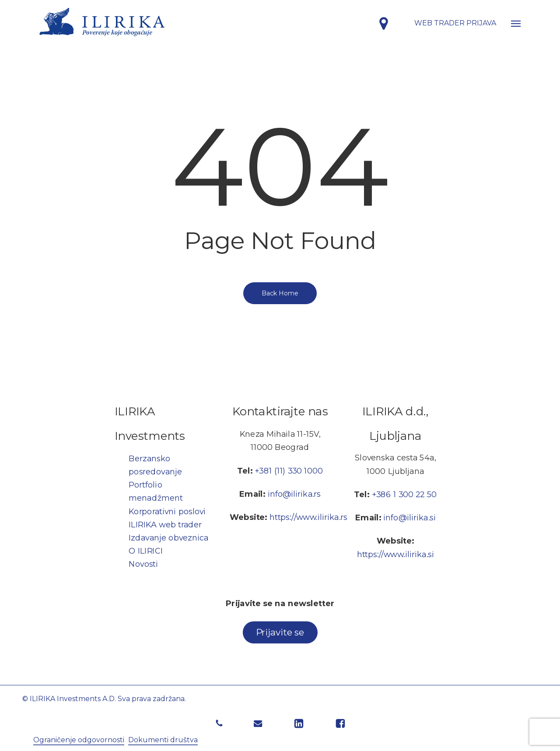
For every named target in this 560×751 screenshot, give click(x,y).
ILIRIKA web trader (165, 524)
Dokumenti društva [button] (163, 740)
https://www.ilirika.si (395, 554)
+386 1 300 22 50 (404, 494)
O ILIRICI (145, 550)
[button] (516, 23)
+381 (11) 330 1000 (289, 470)
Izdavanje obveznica (168, 537)
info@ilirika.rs (294, 494)
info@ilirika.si (409, 518)
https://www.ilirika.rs (308, 517)
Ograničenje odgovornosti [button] (79, 740)
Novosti (143, 564)
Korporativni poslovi (167, 511)
